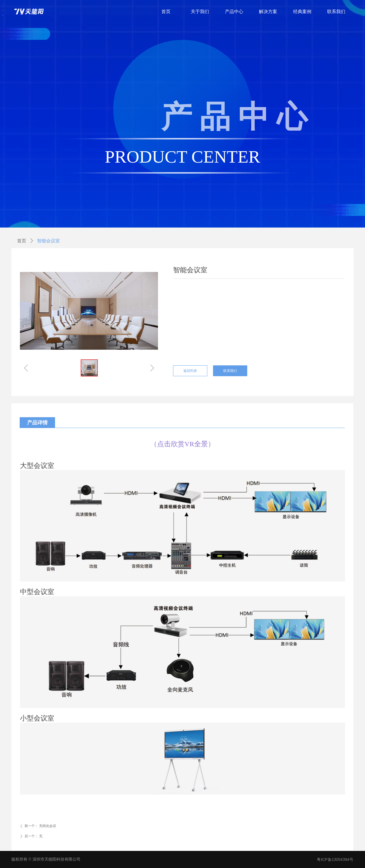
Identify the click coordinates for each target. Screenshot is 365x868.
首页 (22, 241)
